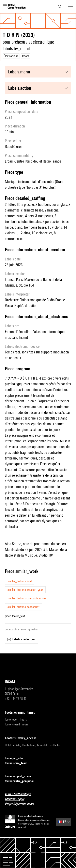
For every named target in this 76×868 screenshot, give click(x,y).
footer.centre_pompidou (22, 781)
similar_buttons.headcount (23, 607)
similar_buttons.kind (20, 581)
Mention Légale (17, 799)
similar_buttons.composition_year (27, 598)
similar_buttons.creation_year (25, 590)
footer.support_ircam (20, 776)
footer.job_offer (17, 758)
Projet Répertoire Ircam (22, 804)
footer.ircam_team (18, 763)
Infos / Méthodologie (20, 794)
